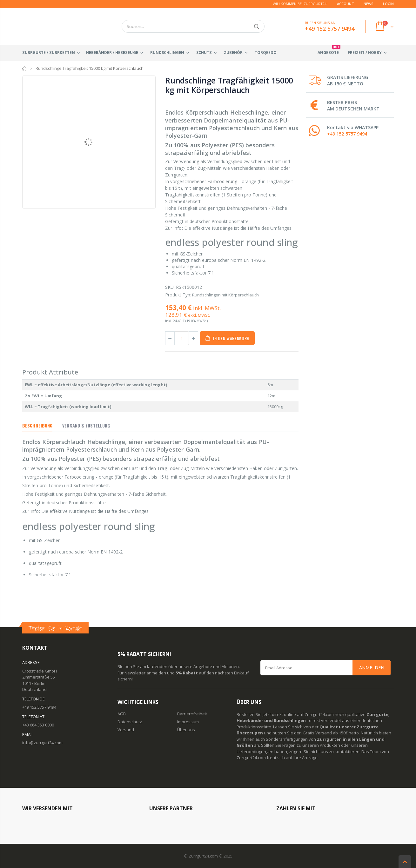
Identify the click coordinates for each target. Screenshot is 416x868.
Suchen (256, 26)
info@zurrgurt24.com (42, 743)
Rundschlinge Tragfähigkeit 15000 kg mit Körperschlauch (229, 85)
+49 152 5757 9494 (347, 134)
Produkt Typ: (178, 295)
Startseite (25, 68)
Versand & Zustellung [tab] (86, 425)
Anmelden (372, 668)
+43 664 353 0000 (38, 725)
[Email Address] (325, 668)
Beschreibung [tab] (37, 425)
